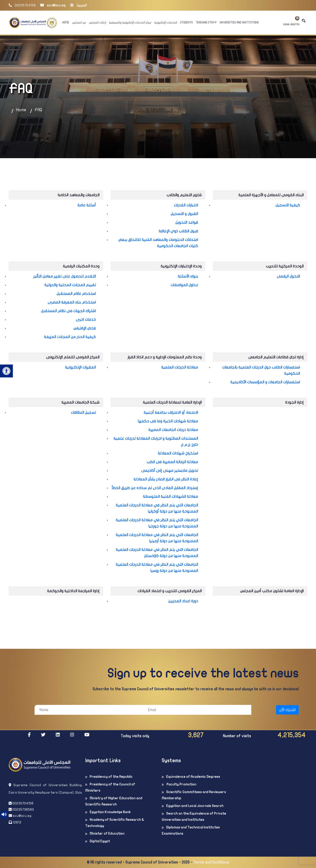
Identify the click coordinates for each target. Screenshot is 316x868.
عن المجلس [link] (79, 22)
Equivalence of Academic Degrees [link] (193, 777)
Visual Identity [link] (291, 21)
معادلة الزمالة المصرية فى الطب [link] (172, 462)
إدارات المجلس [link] (98, 22)
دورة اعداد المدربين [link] (183, 601)
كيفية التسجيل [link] (288, 205)
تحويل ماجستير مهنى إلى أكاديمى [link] (170, 471)
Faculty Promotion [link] (181, 784)
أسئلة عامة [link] (87, 205)
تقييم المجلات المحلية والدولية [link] (70, 285)
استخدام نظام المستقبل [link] (76, 294)
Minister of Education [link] (107, 834)
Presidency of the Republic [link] (111, 777)
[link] (6, 371)
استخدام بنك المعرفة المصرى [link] (72, 302)
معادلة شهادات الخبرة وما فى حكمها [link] (168, 421)
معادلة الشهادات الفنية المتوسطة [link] (170, 497)
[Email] (197, 710)
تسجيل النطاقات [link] (83, 412)
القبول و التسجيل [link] (184, 214)
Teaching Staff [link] (206, 22)
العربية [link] (78, 5)
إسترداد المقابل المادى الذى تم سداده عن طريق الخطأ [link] (155, 488)
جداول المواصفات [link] (184, 285)
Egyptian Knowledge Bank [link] (110, 812)
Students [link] (187, 22)
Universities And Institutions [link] (239, 22)
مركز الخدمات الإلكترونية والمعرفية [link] (130, 22)
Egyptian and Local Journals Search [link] (195, 806)
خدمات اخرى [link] (86, 320)
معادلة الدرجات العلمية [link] (180, 367)
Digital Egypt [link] (100, 841)
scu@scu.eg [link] (53, 5)
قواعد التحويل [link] (187, 222)
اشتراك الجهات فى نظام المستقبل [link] (68, 311)
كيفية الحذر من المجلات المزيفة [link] (70, 337)
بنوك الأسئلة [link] (188, 276)
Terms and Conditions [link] (211, 862)
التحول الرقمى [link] (288, 276)
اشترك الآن (287, 710)
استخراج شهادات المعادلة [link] (178, 453)
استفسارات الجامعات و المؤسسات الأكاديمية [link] (265, 382)
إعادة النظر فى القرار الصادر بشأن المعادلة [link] (166, 479)
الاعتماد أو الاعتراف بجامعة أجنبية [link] (171, 412)
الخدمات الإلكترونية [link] (166, 22)
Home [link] (66, 22)
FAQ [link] (38, 110)
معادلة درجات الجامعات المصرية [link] (173, 430)
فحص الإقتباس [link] (85, 328)
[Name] (89, 710)
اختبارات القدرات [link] (186, 205)
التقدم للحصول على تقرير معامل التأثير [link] (65, 276)
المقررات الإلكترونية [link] (80, 367)
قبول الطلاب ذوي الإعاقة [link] (178, 231)
